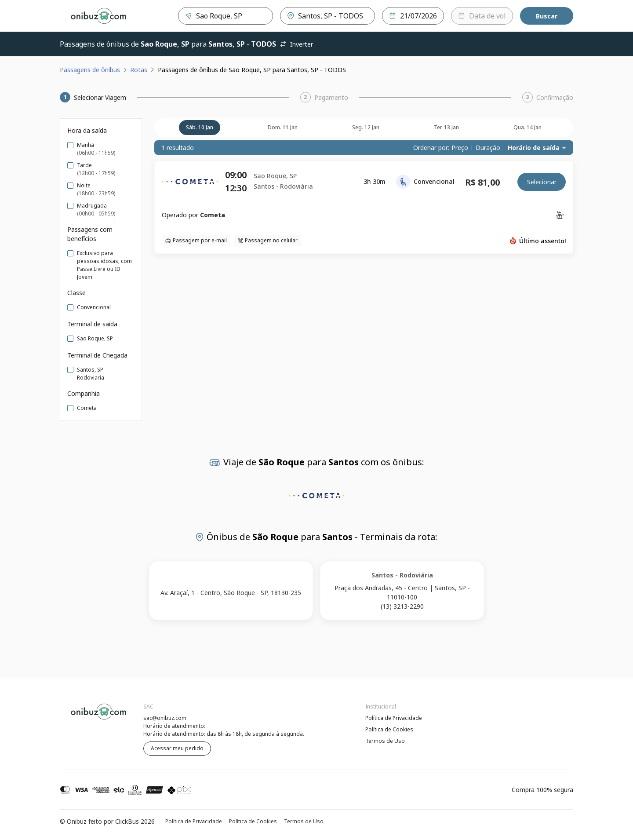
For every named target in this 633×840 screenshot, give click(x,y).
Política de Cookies (389, 729)
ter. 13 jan (446, 127)
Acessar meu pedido (177, 748)
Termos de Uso (385, 741)
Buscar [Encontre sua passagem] (547, 16)
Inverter (296, 44)
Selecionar (542, 182)
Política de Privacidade (394, 718)
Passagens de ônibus (90, 70)
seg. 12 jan (366, 127)
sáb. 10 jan (200, 127)
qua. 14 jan (527, 127)
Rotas (139, 70)
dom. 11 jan (283, 127)
